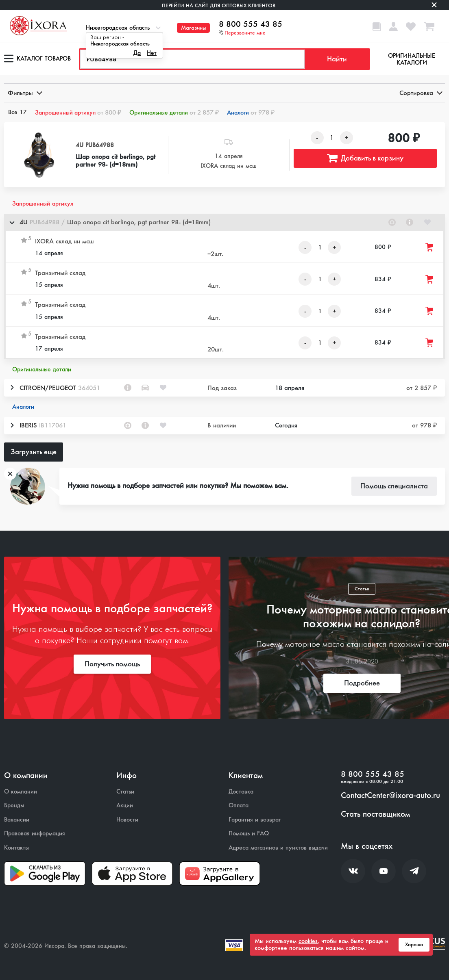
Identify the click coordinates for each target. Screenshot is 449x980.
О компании (21, 792)
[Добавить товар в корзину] (430, 247)
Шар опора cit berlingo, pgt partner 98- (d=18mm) (116, 160)
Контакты (16, 848)
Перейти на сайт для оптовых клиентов (219, 5)
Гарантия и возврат (255, 820)
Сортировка (420, 93)
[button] (224, 222)
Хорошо (414, 945)
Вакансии (17, 820)
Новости (127, 820)
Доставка (241, 792)
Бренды (14, 805)
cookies (308, 941)
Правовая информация (35, 834)
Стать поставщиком (375, 814)
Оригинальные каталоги (412, 59)
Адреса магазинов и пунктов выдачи (278, 848)
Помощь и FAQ (249, 834)
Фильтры (24, 93)
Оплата (239, 805)
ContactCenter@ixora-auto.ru (390, 796)
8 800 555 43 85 (251, 24)
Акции (125, 805)
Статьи (125, 792)
